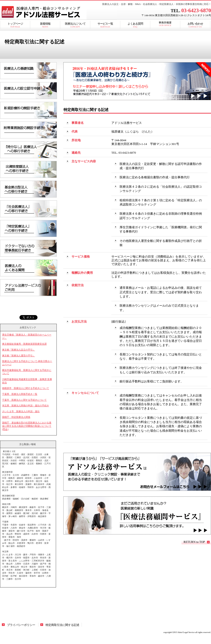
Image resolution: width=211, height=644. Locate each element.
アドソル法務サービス (59, 13)
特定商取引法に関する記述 (62, 625)
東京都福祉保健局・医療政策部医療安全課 (24, 344)
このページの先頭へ (196, 542)
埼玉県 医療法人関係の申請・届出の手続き (26, 406)
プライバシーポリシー (21, 625)
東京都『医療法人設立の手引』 (19, 350)
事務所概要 (165, 24)
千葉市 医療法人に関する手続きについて (24, 400)
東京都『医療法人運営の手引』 (19, 356)
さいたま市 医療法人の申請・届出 (21, 411)
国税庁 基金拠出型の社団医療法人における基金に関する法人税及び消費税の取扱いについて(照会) (27, 426)
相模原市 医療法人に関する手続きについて (26, 388)
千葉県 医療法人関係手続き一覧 (20, 394)
